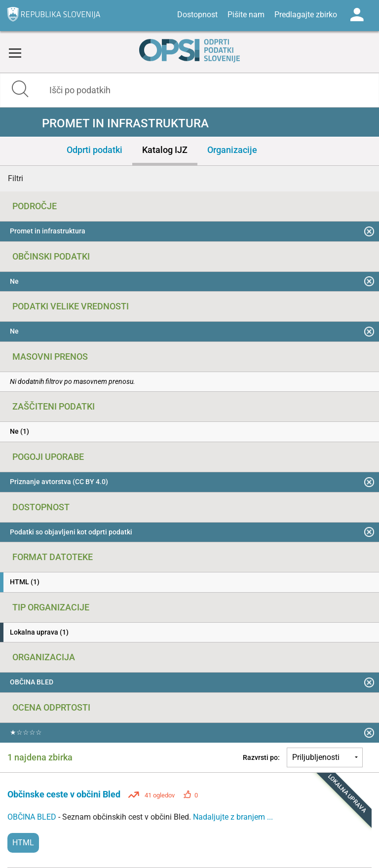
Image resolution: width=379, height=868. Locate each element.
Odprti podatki (95, 150)
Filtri (16, 178)
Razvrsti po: (261, 757)
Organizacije (232, 150)
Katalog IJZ (165, 150)
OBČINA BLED (33, 817)
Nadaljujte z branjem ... (233, 817)
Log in (357, 15)
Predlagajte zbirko (306, 15)
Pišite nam (246, 15)
